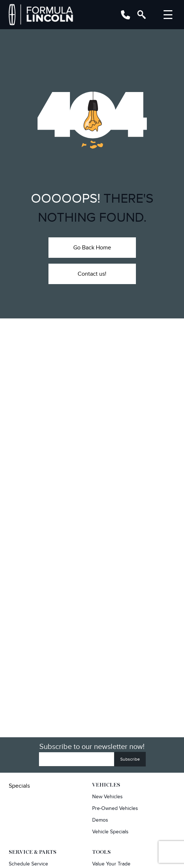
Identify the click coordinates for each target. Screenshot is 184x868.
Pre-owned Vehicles (115, 808)
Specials (19, 786)
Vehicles (106, 785)
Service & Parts (33, 852)
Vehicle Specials (110, 832)
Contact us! (92, 274)
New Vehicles (107, 797)
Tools (101, 852)
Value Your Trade (111, 864)
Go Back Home (92, 248)
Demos (100, 820)
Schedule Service (28, 864)
